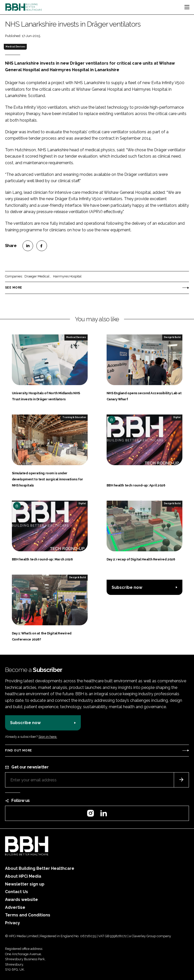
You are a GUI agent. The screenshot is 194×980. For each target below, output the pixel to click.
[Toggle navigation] (187, 7)
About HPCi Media (23, 876)
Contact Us (17, 892)
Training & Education (74, 417)
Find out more (18, 750)
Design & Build (172, 337)
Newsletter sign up (25, 884)
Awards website (21, 900)
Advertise (15, 907)
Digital (177, 417)
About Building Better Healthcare (40, 868)
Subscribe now (127, 587)
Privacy (13, 923)
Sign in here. (48, 737)
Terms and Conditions (28, 915)
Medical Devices (15, 47)
